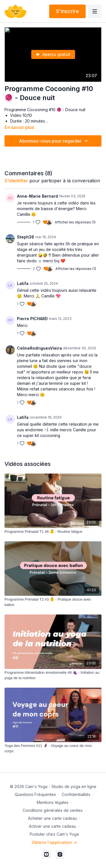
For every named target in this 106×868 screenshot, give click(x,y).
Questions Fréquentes (35, 794)
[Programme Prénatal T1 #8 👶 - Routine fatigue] (53, 532)
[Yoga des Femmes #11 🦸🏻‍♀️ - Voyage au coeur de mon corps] (53, 748)
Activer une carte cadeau (52, 826)
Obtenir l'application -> (54, 842)
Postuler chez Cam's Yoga (54, 834)
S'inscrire (67, 11)
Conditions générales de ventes (53, 810)
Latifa (23, 283)
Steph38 (26, 237)
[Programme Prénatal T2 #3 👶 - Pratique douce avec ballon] (53, 602)
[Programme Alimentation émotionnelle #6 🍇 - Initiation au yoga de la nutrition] (53, 675)
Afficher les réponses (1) (75, 222)
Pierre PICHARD (32, 319)
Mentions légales (53, 802)
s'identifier (16, 181)
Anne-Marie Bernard (37, 196)
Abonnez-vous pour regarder (54, 141)
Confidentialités (76, 794)
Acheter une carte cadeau (52, 818)
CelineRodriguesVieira (39, 348)
